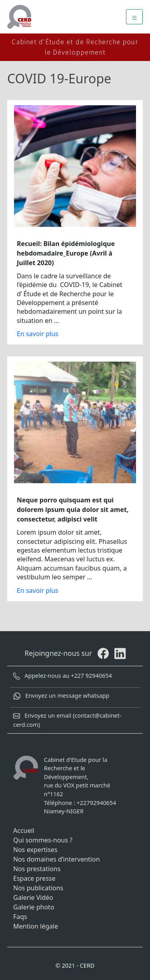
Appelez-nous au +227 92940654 (63, 676)
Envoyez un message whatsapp (61, 696)
